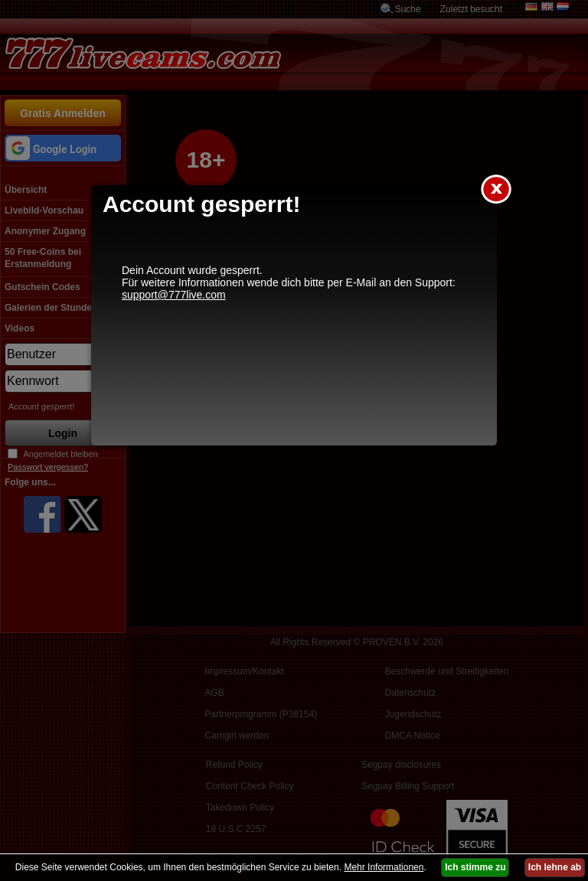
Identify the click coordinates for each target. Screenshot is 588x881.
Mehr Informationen (384, 867)
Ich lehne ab (555, 867)
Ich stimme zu (475, 867)
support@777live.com (174, 295)
